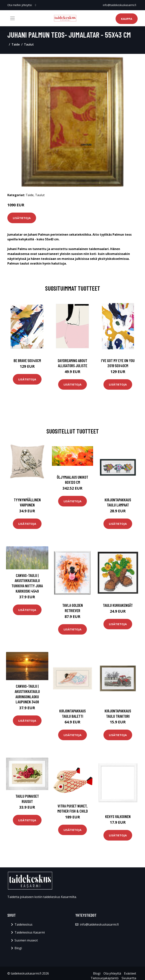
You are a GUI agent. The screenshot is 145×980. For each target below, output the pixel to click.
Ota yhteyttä (112, 973)
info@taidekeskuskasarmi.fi (120, 5)
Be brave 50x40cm (27, 360)
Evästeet (130, 973)
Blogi (18, 948)
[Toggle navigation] (12, 18)
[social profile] (36, 5)
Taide (16, 44)
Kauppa (127, 19)
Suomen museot (26, 940)
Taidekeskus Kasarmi (30, 932)
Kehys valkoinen (118, 816)
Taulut (29, 44)
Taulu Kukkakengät (118, 605)
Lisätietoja (22, 218)
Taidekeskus (24, 924)
